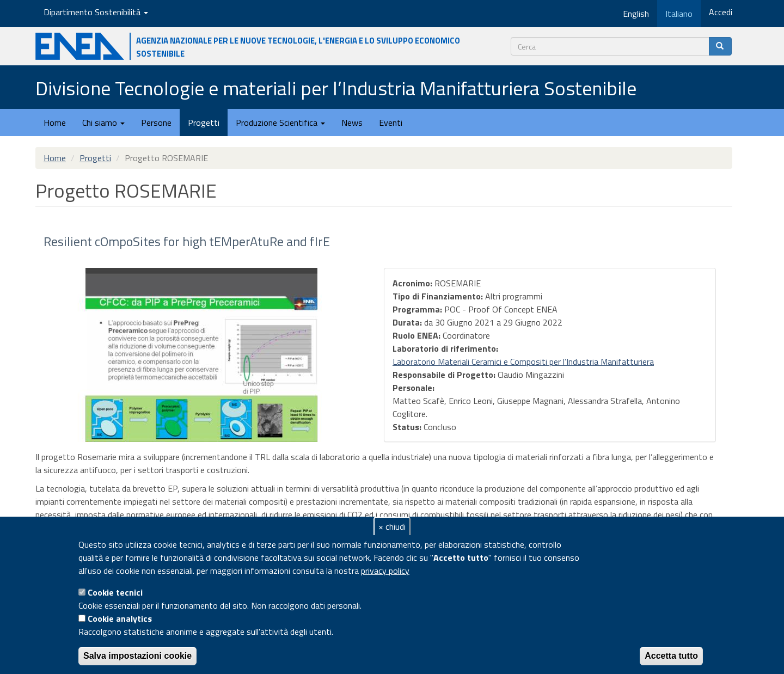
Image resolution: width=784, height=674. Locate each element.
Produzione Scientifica (280, 122)
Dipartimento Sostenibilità (96, 12)
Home (55, 122)
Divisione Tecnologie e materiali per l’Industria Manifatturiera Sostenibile (336, 88)
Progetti (204, 122)
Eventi (391, 122)
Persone (156, 122)
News (352, 122)
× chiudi (392, 526)
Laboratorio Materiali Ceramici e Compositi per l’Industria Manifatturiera (523, 361)
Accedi (721, 12)
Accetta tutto (671, 656)
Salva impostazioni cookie (137, 656)
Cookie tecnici (115, 592)
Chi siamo (103, 122)
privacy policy (385, 571)
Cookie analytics (120, 618)
